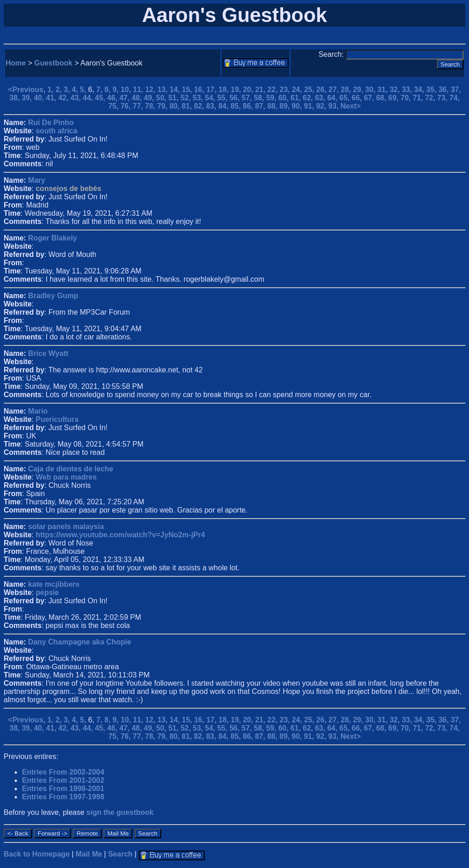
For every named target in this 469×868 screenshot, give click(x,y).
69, (395, 98)
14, (176, 90)
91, (310, 106)
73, (444, 98)
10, (127, 90)
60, (285, 98)
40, (40, 98)
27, (335, 90)
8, (109, 90)
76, (127, 106)
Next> (351, 106)
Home (16, 63)
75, (114, 106)
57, (248, 98)
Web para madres (66, 477)
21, (261, 90)
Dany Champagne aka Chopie (79, 642)
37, (456, 90)
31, (384, 90)
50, (162, 98)
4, (76, 90)
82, (200, 106)
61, (297, 98)
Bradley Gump (53, 296)
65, (346, 98)
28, (347, 90)
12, (151, 90)
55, (223, 98)
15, (188, 90)
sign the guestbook (120, 812)
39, (28, 98)
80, (176, 106)
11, (139, 90)
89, (286, 106)
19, (237, 90)
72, (431, 98)
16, (200, 90)
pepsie (47, 592)
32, (396, 90)
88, (273, 106)
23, (286, 90)
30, (371, 90)
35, (433, 90)
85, (237, 106)
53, (199, 98)
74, (454, 98)
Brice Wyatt (48, 353)
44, (89, 98)
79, (163, 106)
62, (309, 98)
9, (117, 90)
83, (212, 106)
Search (120, 854)
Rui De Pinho (51, 123)
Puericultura (57, 419)
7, (100, 90)
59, (272, 98)
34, (420, 90)
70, (407, 98)
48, (138, 98)
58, (260, 98)
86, (249, 106)
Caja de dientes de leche (71, 469)
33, (408, 90)
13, (164, 90)
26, (323, 90)
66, (358, 98)
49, (150, 98)
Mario (38, 411)
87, (261, 106)
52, (187, 98)
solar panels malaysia (66, 527)
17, (212, 90)
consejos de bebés (68, 188)
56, (236, 98)
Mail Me (89, 854)
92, (322, 106)
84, (225, 106)
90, (298, 106)
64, (333, 98)
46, (113, 98)
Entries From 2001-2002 (63, 780)
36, (444, 90)
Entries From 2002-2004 (63, 772)
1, (51, 90)
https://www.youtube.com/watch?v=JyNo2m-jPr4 (120, 535)
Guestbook (54, 63)
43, (77, 98)
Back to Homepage (37, 854)
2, (60, 90)
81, (188, 106)
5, (84, 90)
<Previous (26, 90)
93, (335, 106)
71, (419, 98)
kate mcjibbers (54, 584)
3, (68, 90)
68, (382, 98)
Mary (36, 180)
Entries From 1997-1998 (63, 797)
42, (64, 98)
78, (151, 106)
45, (101, 98)
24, (298, 90)
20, (249, 90)
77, (139, 106)
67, (370, 98)
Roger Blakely (52, 238)
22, (274, 90)
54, (211, 98)
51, (174, 98)
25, (310, 90)
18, (225, 90)
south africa (57, 131)
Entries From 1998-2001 (63, 789)
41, (52, 98)
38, (16, 98)
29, (359, 90)
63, (321, 98)
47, (126, 98)
